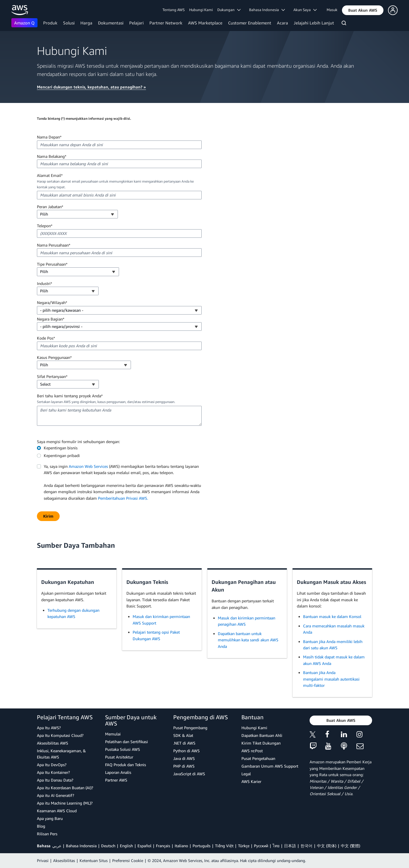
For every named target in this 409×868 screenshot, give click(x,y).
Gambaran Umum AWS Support (270, 766)
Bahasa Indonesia (81, 846)
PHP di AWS (184, 766)
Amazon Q (24, 23)
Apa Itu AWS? (49, 728)
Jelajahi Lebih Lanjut (314, 23)
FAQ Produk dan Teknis (126, 765)
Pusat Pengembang (190, 728)
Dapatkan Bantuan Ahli (262, 735)
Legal (246, 774)
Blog (41, 826)
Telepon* (45, 226)
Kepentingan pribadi (62, 455)
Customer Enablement (250, 23)
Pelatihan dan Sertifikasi (127, 742)
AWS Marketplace (205, 23)
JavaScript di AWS (189, 774)
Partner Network (166, 23)
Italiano (181, 846)
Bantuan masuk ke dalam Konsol (332, 616)
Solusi (69, 23)
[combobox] (77, 214)
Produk (50, 23)
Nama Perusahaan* (54, 245)
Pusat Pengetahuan (258, 758)
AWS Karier (251, 781)
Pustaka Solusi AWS (123, 749)
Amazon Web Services (88, 466)
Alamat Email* (50, 175)
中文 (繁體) (350, 846)
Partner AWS (116, 780)
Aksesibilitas (64, 860)
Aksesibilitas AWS (53, 743)
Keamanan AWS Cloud (57, 811)
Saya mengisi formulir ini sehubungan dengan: (78, 442)
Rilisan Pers (47, 834)
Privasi (43, 860)
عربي (57, 846)
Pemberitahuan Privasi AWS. (123, 498)
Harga (86, 23)
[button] (363, 10)
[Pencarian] (345, 24)
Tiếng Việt (224, 846)
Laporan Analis (118, 772)
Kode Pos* (46, 338)
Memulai (113, 734)
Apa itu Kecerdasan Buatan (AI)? (65, 788)
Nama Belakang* (52, 156)
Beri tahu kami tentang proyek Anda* (70, 396)
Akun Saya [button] (305, 10)
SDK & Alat (183, 735)
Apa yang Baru (50, 818)
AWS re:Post (252, 751)
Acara (282, 23)
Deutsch (108, 846)
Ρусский (261, 846)
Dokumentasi (111, 23)
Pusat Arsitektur (119, 757)
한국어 (306, 846)
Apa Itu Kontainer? (53, 772)
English (126, 846)
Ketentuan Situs (94, 860)
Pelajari (136, 23)
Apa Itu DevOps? (52, 765)
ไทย (276, 846)
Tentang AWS (174, 10)
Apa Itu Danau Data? (55, 780)
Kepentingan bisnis (61, 448)
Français (163, 846)
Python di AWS (186, 751)
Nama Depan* (49, 137)
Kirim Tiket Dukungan (261, 743)
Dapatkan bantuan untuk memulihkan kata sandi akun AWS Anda (248, 640)
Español (144, 846)
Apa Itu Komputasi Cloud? (60, 735)
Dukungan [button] (229, 10)
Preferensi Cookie (128, 860)
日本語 (290, 846)
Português (202, 846)
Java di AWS (184, 758)
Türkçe (244, 846)
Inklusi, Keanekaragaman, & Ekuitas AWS (61, 754)
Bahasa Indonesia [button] (267, 10)
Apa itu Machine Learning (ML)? (65, 803)
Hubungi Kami (201, 10)
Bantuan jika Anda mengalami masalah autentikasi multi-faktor (331, 679)
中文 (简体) (327, 846)
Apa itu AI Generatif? (56, 795)
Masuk (332, 10)
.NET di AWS (184, 743)
